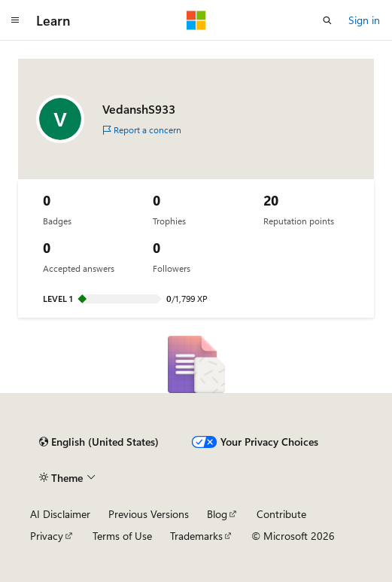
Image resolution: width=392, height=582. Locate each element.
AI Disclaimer (60, 514)
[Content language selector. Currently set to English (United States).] (99, 442)
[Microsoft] (196, 20)
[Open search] (327, 20)
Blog (217, 514)
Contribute (281, 514)
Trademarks (196, 536)
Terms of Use (122, 536)
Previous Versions (149, 514)
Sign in (364, 20)
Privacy (47, 536)
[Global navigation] (15, 20)
